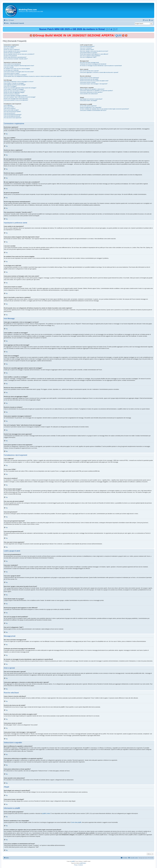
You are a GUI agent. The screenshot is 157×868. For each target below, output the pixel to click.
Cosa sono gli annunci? (10, 113)
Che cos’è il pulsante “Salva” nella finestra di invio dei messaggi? (20, 97)
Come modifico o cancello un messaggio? (14, 83)
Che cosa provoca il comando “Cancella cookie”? (16, 59)
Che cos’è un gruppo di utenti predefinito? (90, 56)
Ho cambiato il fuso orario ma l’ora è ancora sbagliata (17, 69)
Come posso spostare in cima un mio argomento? (16, 100)
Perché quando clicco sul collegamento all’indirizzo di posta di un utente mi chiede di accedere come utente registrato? (33, 76)
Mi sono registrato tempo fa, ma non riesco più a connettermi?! (19, 54)
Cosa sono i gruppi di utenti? (87, 49)
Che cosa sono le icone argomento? (13, 118)
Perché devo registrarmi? (10, 46)
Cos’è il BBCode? (8, 105)
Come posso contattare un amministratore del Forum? (93, 110)
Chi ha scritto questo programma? (88, 106)
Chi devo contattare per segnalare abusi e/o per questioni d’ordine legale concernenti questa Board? (104, 109)
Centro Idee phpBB (76, 822)
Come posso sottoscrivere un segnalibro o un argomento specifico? (96, 91)
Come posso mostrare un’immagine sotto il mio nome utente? (19, 72)
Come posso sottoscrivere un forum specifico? (91, 92)
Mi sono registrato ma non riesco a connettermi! (15, 51)
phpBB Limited (46, 814)
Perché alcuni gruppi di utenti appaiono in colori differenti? (94, 54)
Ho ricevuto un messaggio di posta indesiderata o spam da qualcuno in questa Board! (101, 66)
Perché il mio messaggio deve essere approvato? (16, 99)
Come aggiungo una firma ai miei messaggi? (15, 85)
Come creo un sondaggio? (10, 86)
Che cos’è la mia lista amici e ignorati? (89, 71)
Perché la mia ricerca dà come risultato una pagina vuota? (94, 81)
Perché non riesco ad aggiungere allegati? (14, 92)
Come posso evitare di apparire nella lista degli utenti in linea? (19, 66)
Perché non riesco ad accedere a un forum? (15, 91)
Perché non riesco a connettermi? (12, 53)
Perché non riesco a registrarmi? (12, 49)
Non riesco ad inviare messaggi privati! (89, 62)
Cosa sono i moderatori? (86, 48)
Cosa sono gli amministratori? (87, 46)
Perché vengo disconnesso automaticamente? (15, 57)
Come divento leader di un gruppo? (89, 53)
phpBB (73, 861)
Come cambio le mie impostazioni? (12, 64)
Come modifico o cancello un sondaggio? (14, 89)
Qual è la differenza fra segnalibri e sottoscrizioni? (92, 89)
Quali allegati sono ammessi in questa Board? (91, 99)
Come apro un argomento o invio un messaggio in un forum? (19, 82)
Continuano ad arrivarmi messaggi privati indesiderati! (93, 64)
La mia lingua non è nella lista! (11, 70)
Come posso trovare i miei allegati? (89, 100)
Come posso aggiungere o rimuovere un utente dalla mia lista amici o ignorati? (99, 72)
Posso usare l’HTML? (9, 107)
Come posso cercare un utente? (88, 82)
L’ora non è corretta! (9, 67)
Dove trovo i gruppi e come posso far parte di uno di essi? (94, 51)
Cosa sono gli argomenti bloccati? (12, 116)
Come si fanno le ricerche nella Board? (90, 78)
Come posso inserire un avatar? (12, 73)
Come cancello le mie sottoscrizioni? (89, 94)
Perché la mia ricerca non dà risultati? (89, 79)
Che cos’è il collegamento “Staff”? (88, 57)
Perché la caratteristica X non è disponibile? (91, 107)
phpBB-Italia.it (83, 863)
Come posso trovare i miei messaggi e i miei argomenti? (94, 84)
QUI (108, 29)
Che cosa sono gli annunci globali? (12, 111)
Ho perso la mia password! (10, 56)
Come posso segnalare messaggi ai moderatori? (16, 95)
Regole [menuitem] (12, 20)
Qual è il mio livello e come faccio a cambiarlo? (15, 75)
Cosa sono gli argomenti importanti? (13, 115)
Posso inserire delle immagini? (11, 110)
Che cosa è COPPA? (9, 48)
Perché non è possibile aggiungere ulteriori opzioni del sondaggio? (20, 88)
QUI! (115, 29)
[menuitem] (6, 20)
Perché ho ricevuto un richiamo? (12, 94)
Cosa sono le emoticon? (10, 108)
